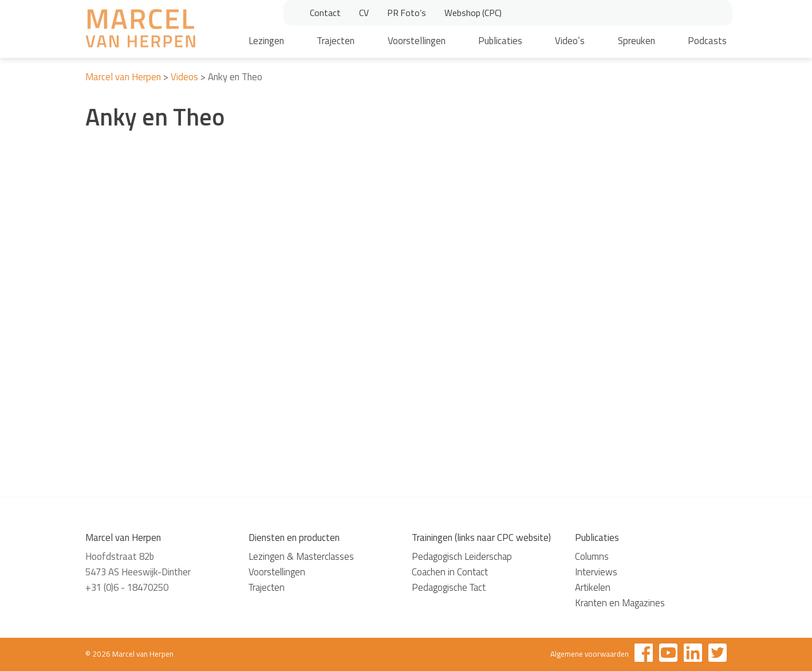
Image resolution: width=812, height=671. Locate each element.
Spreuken (636, 41)
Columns (592, 556)
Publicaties (500, 41)
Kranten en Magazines (620, 603)
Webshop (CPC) (473, 13)
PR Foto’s (407, 13)
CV (364, 13)
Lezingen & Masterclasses (301, 556)
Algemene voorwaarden (590, 654)
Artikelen (593, 587)
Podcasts (707, 41)
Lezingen (266, 41)
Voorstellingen (417, 41)
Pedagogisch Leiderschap (462, 556)
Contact (325, 13)
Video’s (570, 41)
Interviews (596, 572)
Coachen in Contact (450, 572)
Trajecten (336, 41)
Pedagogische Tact (449, 587)
